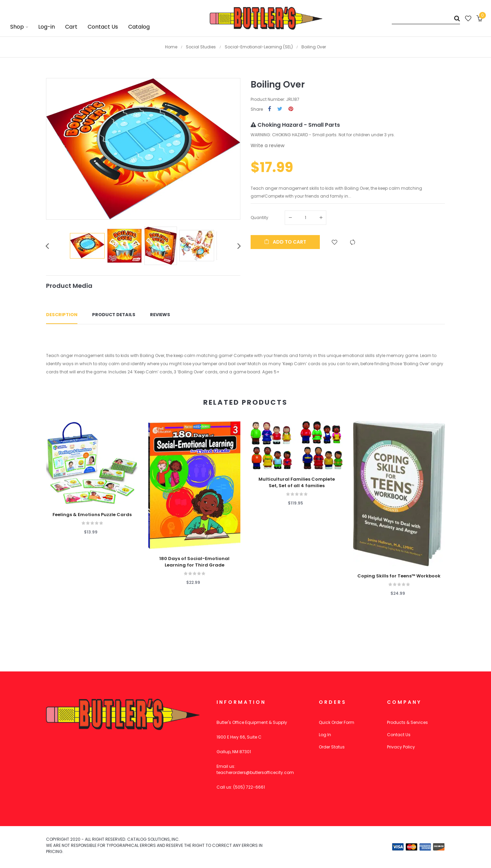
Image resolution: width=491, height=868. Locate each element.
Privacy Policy (401, 747)
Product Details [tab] (114, 315)
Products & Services (407, 722)
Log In (325, 735)
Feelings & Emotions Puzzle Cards (92, 515)
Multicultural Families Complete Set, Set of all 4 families (297, 482)
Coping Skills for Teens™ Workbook (399, 576)
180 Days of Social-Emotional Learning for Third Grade (194, 562)
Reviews (160, 315)
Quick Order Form (337, 722)
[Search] (426, 18)
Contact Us (399, 735)
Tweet (280, 109)
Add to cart (285, 242)
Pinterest (291, 109)
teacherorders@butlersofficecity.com (255, 772)
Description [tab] (62, 315)
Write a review (267, 145)
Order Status (332, 747)
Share (270, 109)
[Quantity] (306, 218)
